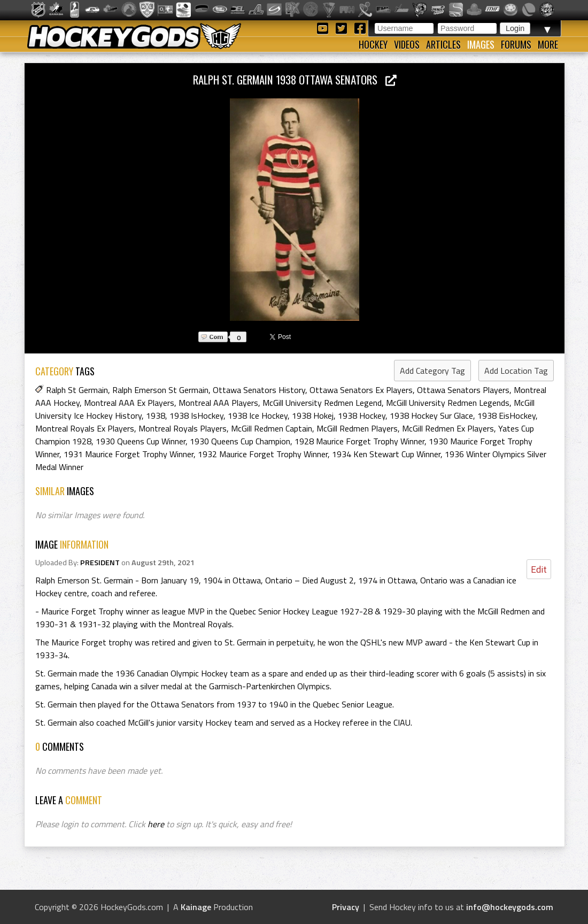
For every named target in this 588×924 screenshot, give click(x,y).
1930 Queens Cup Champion (240, 441)
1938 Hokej (313, 415)
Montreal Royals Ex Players (85, 428)
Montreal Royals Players (183, 428)
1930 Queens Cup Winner (141, 441)
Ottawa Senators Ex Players (361, 390)
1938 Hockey (362, 415)
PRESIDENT (100, 563)
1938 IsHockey (196, 415)
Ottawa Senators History (259, 390)
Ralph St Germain (77, 390)
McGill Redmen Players (357, 428)
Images (481, 44)
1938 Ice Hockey (258, 415)
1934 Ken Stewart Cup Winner (386, 454)
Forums (516, 44)
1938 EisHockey (506, 415)
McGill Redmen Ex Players (448, 428)
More (548, 44)
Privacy (346, 907)
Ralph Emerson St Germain (160, 390)
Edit (539, 569)
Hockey (373, 44)
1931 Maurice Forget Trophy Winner (129, 454)
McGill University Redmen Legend (322, 403)
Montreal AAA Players (218, 403)
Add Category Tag (432, 371)
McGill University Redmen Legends (448, 403)
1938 (156, 415)
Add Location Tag (516, 371)
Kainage (196, 907)
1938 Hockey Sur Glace (431, 415)
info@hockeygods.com (510, 907)
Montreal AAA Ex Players (129, 403)
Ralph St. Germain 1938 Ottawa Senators (295, 79)
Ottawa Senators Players (463, 390)
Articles (443, 44)
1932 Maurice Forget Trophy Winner (263, 454)
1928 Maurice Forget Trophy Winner (359, 441)
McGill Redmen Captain (272, 428)
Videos (407, 44)
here (156, 824)
